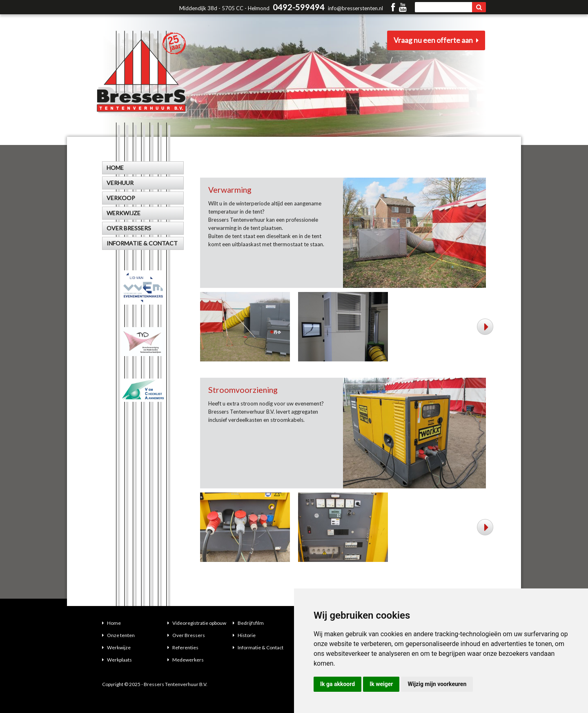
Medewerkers (186, 660)
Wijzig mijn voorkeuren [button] (437, 684)
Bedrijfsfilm (248, 623)
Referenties (183, 647)
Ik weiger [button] (381, 684)
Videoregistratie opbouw (197, 623)
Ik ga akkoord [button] (337, 684)
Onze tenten (118, 635)
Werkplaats (117, 660)
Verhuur (120, 183)
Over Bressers (186, 635)
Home (111, 623)
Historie (244, 635)
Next (486, 327)
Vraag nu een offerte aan (437, 41)
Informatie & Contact (258, 647)
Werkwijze (116, 647)
